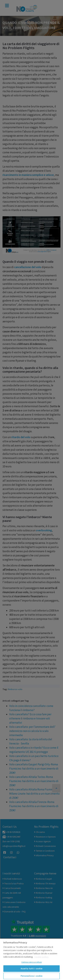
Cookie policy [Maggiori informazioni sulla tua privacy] (41, 957)
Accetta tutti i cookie (32, 969)
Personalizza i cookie (32, 976)
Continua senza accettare (32, 962)
